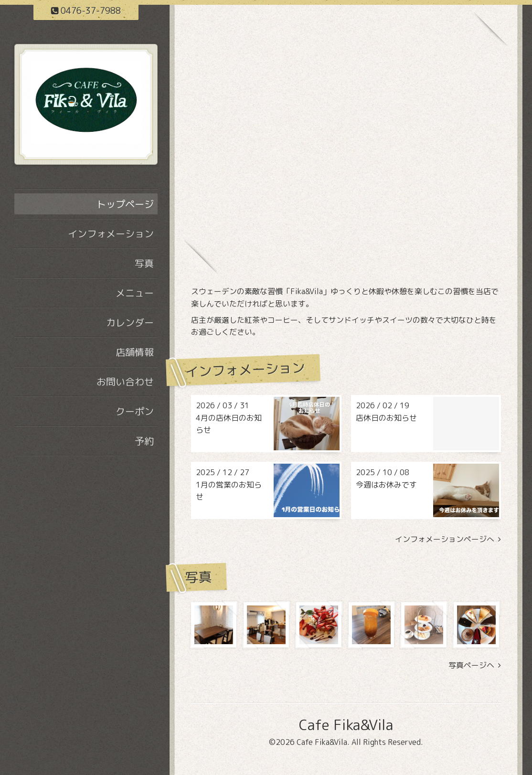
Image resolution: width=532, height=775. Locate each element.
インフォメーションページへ (448, 539)
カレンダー (130, 322)
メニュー (135, 293)
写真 (144, 263)
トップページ (125, 204)
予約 (144, 441)
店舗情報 (135, 352)
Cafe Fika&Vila (346, 725)
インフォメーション (111, 234)
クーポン (135, 411)
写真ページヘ (475, 665)
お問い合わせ (125, 382)
